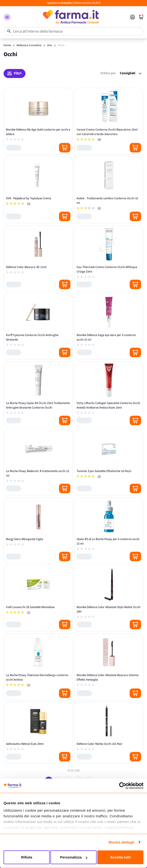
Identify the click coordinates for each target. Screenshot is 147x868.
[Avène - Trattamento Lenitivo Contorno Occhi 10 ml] (109, 190)
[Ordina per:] (131, 73)
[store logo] (70, 17)
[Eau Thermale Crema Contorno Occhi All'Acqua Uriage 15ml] (109, 258)
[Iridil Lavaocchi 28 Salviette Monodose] (38, 598)
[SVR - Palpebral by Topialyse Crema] (38, 190)
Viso (50, 45)
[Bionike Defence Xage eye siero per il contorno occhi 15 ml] (109, 326)
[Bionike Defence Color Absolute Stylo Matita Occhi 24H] (109, 598)
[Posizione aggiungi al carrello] (65, 148)
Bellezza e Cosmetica (29, 45)
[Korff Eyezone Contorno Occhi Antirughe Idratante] (38, 326)
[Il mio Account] (132, 17)
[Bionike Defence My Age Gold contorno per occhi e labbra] (38, 121)
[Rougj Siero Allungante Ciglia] (38, 530)
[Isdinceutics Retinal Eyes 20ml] (38, 733)
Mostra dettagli (121, 842)
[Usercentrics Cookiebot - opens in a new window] (123, 786)
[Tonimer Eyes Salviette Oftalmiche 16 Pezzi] (109, 462)
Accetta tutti (120, 857)
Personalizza (74, 857)
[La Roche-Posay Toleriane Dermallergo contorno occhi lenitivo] (38, 667)
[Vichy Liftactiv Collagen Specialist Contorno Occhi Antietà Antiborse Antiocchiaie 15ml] (109, 394)
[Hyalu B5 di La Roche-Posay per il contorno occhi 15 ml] (109, 530)
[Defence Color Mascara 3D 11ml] (38, 258)
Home (7, 45)
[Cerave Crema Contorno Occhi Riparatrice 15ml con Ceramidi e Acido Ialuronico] (109, 121)
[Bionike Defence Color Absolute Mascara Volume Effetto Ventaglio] (109, 667)
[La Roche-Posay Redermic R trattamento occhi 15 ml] (38, 462)
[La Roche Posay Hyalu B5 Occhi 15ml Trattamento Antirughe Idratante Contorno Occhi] (38, 394)
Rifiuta (27, 857)
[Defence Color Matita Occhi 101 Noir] (109, 733)
